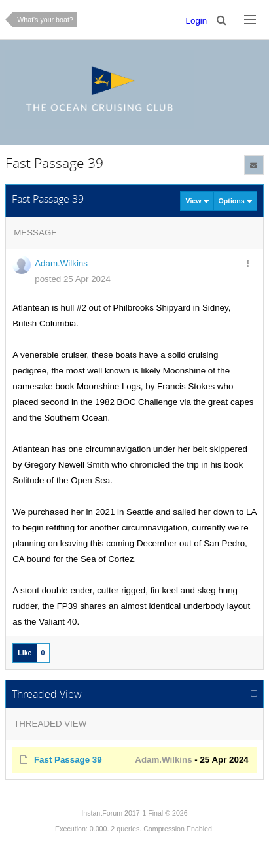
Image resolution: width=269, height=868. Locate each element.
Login (197, 21)
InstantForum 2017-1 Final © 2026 (134, 813)
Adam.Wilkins (61, 263)
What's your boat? (45, 20)
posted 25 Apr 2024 (73, 279)
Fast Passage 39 (68, 760)
